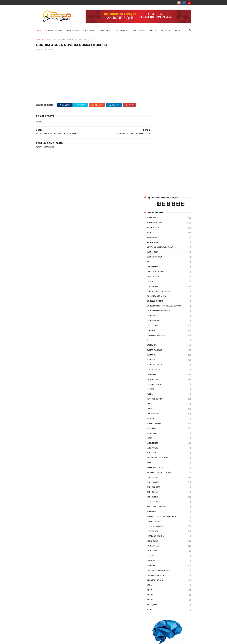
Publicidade (152, 384)
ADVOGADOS (152, 61)
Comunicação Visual (157, 139)
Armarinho (152, 81)
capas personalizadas (157, 115)
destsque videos (154, 208)
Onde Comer (89, 31)
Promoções (152, 375)
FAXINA (150, 237)
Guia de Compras (155, 267)
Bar (148, 105)
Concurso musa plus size (158, 154)
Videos (153, 31)
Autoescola (152, 95)
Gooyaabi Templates (83, 640)
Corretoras (152, 169)
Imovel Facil (152, 277)
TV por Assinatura (155, 419)
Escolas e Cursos (155, 228)
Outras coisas (154, 345)
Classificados (153, 130)
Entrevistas (152, 223)
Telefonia (151, 409)
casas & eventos (154, 120)
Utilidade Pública (155, 424)
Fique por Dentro (155, 242)
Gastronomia (153, 257)
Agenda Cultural (54, 31)
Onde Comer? (153, 326)
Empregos (165, 31)
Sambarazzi (73, 31)
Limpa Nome (152, 296)
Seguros (151, 399)
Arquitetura (153, 86)
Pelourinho (152, 355)
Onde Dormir (139, 31)
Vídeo (149, 433)
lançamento (153, 286)
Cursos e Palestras (156, 179)
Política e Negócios (156, 370)
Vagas (150, 428)
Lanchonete (152, 291)
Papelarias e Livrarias (156, 350)
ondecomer (152, 340)
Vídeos (150, 443)
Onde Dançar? (153, 330)
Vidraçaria (152, 448)
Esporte (150, 233)
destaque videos (154, 193)
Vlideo (150, 453)
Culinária (151, 174)
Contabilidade (154, 164)
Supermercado (154, 404)
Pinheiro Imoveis (154, 365)
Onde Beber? (152, 321)
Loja (149, 306)
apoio (149, 76)
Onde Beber (105, 31)
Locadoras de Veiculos (158, 301)
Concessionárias (155, 144)
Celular (150, 125)
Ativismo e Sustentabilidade (160, 90)
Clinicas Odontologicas (159, 135)
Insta (177, 31)
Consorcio (152, 159)
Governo (151, 262)
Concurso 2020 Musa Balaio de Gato (164, 149)
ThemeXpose (52, 640)
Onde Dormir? (153, 335)
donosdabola (153, 213)
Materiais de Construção (159, 316)
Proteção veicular (156, 379)
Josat (149, 281)
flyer (149, 247)
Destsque (151, 203)
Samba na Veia (153, 389)
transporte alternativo (158, 414)
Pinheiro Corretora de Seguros (161, 360)
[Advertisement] (168, 607)
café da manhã (154, 110)
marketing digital (155, 311)
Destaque (151, 188)
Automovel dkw (154, 100)
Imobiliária (152, 272)
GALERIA (150, 252)
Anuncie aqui (153, 71)
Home (39, 31)
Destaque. (151, 198)
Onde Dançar (122, 31)
